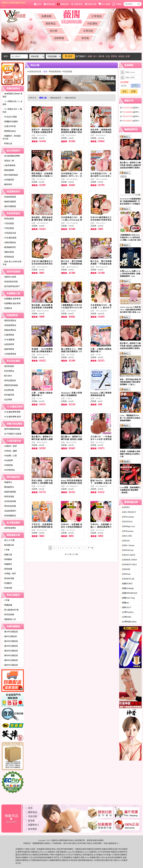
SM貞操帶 (8, 460)
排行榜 (54, 31)
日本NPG (125, 507)
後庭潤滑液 (8, 349)
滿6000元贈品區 (10, 660)
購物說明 (63, 4)
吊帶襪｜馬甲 (9, 574)
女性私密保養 (9, 501)
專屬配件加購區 (10, 122)
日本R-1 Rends (127, 545)
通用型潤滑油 (9, 321)
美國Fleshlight (127, 588)
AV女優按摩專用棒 (11, 412)
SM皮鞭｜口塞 (10, 456)
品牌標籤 (59, 38)
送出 (125, 91)
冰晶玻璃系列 (9, 511)
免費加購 (46, 16)
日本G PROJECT (128, 512)
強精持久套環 (9, 277)
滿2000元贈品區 (10, 641)
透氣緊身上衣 (9, 619)
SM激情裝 (8, 465)
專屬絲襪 (7, 605)
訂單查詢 (97, 16)
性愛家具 (7, 308)
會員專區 (33, 829)
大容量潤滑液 (9, 354)
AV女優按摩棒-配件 (12, 417)
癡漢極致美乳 (9, 247)
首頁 (38, 4)
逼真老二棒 (8, 161)
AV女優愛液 (9, 340)
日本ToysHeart (127, 517)
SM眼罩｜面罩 (10, 446)
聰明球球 (7, 184)
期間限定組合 (9, 131)
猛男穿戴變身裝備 (11, 429)
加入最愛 (104, 4)
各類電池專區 (9, 528)
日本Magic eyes (128, 526)
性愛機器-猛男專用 (12, 299)
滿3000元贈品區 (10, 646)
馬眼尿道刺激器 (10, 385)
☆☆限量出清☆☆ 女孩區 (12, 103)
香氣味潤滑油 (9, 330)
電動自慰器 (8, 252)
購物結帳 (49, 4)
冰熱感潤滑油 (9, 325)
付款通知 (92, 24)
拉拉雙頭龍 (8, 390)
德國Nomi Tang (128, 598)
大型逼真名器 (9, 233)
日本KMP (125, 569)
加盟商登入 (34, 825)
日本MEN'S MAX (129, 565)
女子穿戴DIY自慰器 (12, 434)
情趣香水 (7, 482)
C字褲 (6, 550)
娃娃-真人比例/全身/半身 (12, 263)
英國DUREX (126, 584)
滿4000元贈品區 (10, 651)
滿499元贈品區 (10, 636)
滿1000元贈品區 (10, 632)
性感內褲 (7, 588)
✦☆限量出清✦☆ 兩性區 (12, 111)
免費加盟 (77, 4)
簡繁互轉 (90, 4)
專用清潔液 (8, 497)
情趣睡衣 (7, 564)
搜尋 (69, 56)
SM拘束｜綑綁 (10, 451)
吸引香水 (7, 376)
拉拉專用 (7, 400)
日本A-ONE (126, 536)
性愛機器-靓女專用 (12, 303)
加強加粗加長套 (10, 282)
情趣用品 (79, 849)
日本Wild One (127, 550)
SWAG (87, 857)
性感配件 (7, 583)
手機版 (117, 4)
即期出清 (7, 144)
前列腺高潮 (8, 395)
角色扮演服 (8, 578)
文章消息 (88, 31)
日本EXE (125, 541)
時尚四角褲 (8, 615)
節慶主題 (7, 555)
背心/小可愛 (9, 540)
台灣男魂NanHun (128, 622)
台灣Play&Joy (127, 612)
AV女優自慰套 (10, 238)
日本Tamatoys (127, 531)
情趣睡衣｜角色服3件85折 (12, 137)
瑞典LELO (126, 607)
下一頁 (90, 548)
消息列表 (33, 816)
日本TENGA (126, 522)
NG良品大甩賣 (10, 117)
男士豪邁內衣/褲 (11, 610)
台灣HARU (126, 617)
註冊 (133, 91)
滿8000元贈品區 (10, 665)
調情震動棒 (8, 170)
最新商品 (51, 24)
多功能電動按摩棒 (11, 156)
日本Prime (125, 574)
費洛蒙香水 (8, 487)
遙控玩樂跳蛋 (9, 206)
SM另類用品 (9, 470)
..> (84, 548)
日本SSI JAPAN (128, 555)
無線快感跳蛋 (9, 202)
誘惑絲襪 (7, 569)
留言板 (85, 38)
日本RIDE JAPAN (129, 560)
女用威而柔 (8, 180)
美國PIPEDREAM (129, 593)
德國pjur (125, 603)
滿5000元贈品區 (10, 655)
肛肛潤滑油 (8, 371)
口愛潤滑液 (8, 335)
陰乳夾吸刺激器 (10, 175)
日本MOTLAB (127, 579)
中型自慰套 (8, 228)
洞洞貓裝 (7, 559)
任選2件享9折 (9, 126)
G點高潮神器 (9, 165)
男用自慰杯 (8, 219)
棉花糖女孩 (8, 545)
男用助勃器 (8, 257)
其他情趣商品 (9, 516)
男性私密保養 (9, 506)
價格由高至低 (70, 98)
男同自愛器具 (9, 381)
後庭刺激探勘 (9, 492)
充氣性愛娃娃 (9, 243)
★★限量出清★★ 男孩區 (12, 95)
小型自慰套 (8, 223)
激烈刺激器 (8, 366)
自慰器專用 (8, 344)
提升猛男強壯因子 (11, 286)
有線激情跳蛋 (9, 197)
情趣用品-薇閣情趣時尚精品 (14, 4)
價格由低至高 (56, 98)
